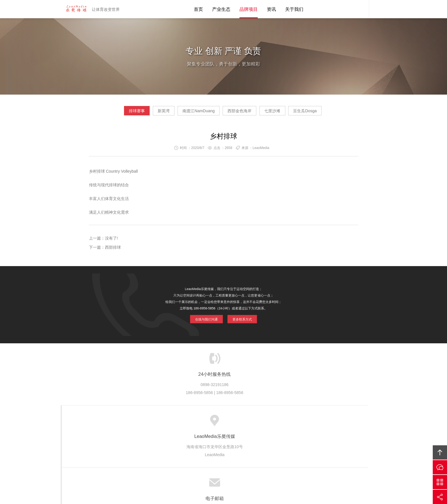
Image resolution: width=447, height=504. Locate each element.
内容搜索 (377, 9)
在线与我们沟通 (208, 317)
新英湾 (149, 113)
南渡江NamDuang (194, 113)
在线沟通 (440, 467)
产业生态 (221, 9)
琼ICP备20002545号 (233, 468)
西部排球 (113, 250)
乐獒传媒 (160, 423)
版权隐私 (231, 423)
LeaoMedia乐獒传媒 (74, 9)
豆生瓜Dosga (330, 113)
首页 (198, 9)
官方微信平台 (440, 482)
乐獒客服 (360, 9)
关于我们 (294, 9)
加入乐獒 (254, 423)
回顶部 (440, 452)
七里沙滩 (287, 113)
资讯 (271, 9)
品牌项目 (249, 9)
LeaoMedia (233, 460)
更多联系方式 (241, 317)
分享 (440, 497)
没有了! (111, 240)
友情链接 (301, 423)
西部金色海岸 (245, 113)
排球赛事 (112, 113)
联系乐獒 (278, 423)
